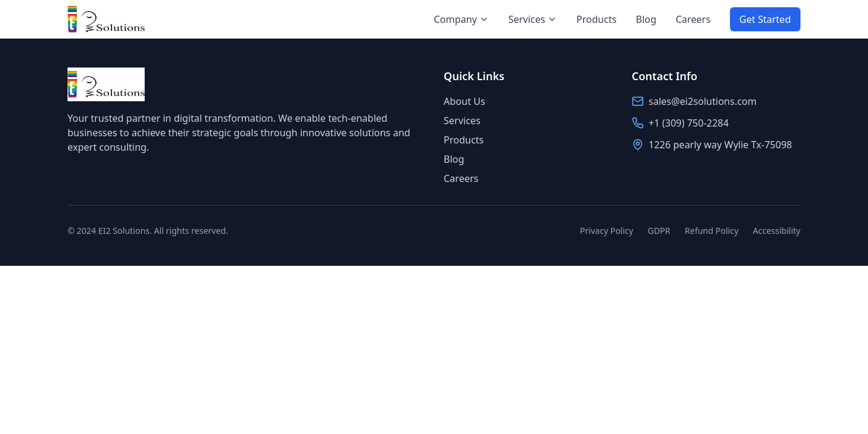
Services (533, 19)
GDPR (659, 231)
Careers (693, 19)
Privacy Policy (606, 231)
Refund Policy (712, 231)
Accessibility (777, 231)
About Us (464, 101)
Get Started (765, 19)
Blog (646, 19)
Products (596, 19)
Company (462, 19)
